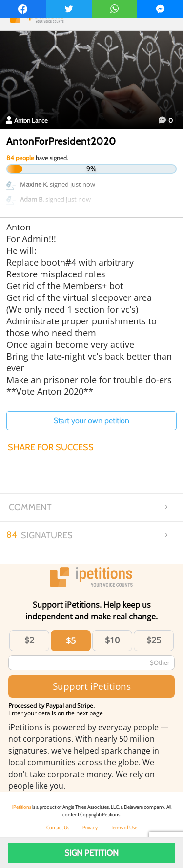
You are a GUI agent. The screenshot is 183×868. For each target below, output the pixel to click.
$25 (154, 640)
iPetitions (22, 807)
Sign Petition (91, 853)
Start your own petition (91, 421)
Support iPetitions (92, 686)
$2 (29, 640)
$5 (71, 640)
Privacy (90, 828)
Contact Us (58, 828)
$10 (112, 640)
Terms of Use (124, 828)
